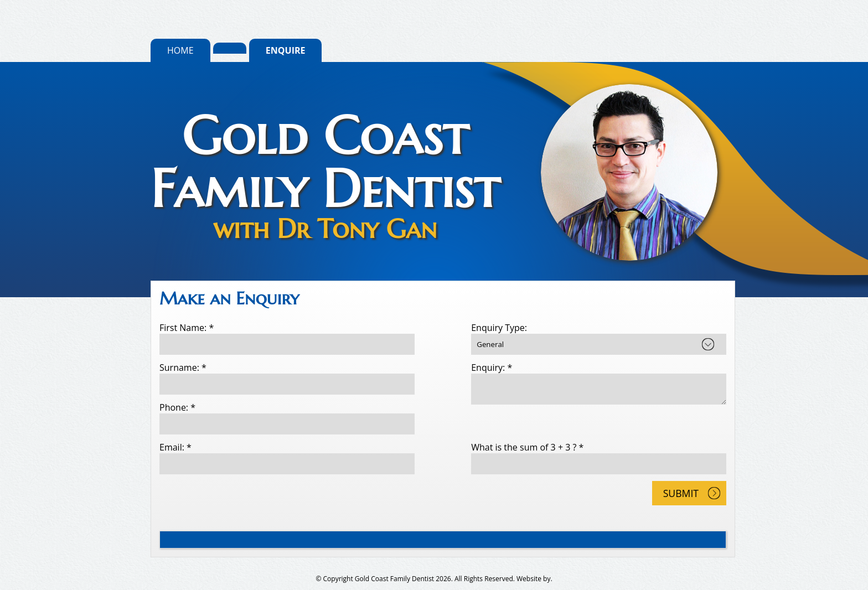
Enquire (286, 50)
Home (180, 50)
